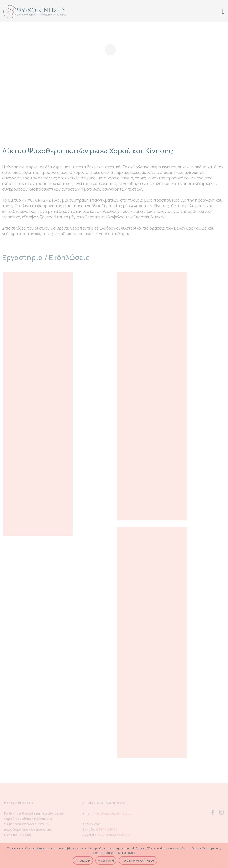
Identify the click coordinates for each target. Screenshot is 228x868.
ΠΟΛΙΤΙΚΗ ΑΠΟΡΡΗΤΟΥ (138, 861)
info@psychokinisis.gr (113, 814)
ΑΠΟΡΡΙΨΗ (106, 861)
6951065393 (107, 830)
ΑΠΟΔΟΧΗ (83, 861)
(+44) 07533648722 (112, 836)
